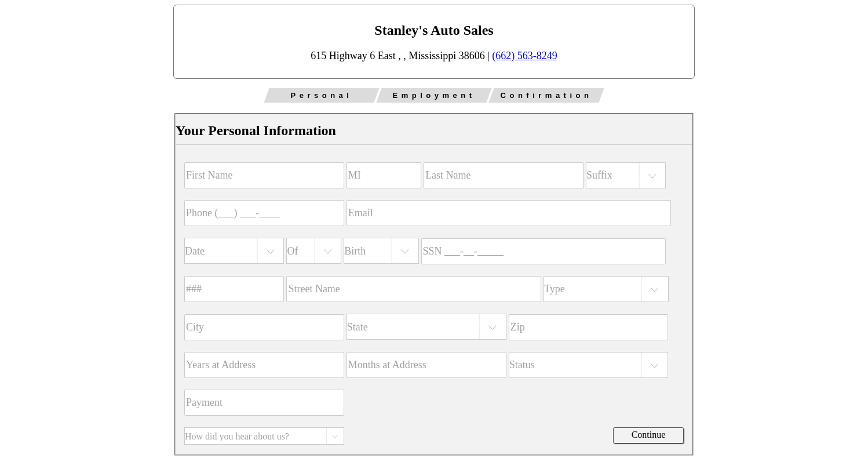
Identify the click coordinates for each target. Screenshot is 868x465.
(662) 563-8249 (524, 56)
